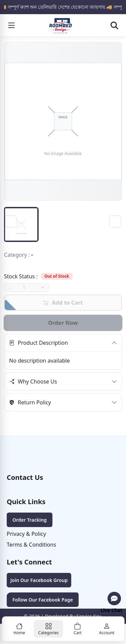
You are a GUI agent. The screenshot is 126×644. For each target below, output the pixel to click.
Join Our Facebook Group (39, 580)
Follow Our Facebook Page (43, 600)
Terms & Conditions (31, 545)
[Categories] (49, 629)
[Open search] (114, 25)
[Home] (19, 629)
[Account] (107, 629)
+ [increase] (43, 287)
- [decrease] (10, 287)
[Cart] (78, 629)
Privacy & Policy (26, 534)
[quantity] (27, 287)
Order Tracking (30, 520)
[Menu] (11, 25)
